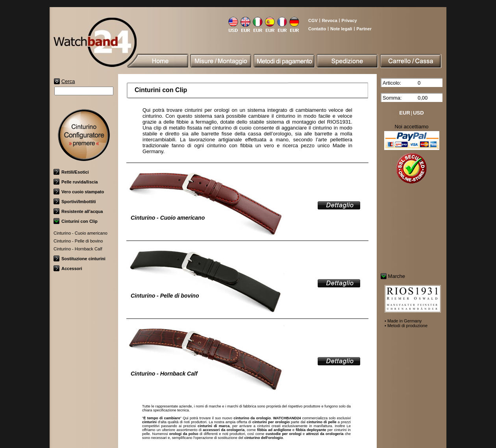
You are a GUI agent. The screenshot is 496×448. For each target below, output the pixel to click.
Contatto (317, 29)
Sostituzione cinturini (80, 259)
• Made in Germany (403, 321)
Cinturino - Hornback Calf (78, 249)
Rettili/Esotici (71, 172)
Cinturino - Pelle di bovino (78, 241)
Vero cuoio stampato (79, 192)
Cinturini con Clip (76, 221)
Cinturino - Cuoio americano (81, 233)
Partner (364, 29)
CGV (313, 20)
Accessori (68, 268)
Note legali (341, 29)
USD (418, 113)
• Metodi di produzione (406, 326)
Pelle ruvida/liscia (76, 182)
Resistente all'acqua (78, 211)
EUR (404, 113)
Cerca (68, 81)
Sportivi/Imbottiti (75, 202)
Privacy (349, 20)
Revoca (330, 20)
